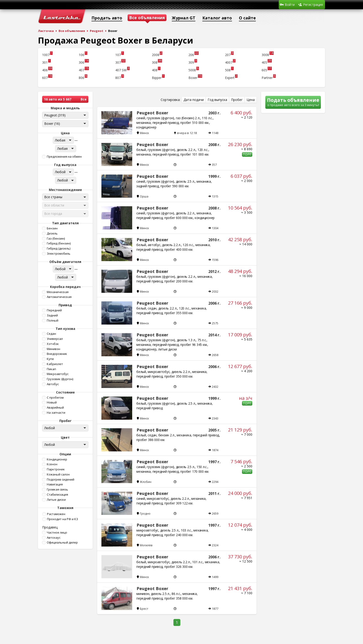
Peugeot (97, 31)
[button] (65, 157)
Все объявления (72, 31)
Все (84, 99)
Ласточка (46, 31)
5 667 (67, 99)
